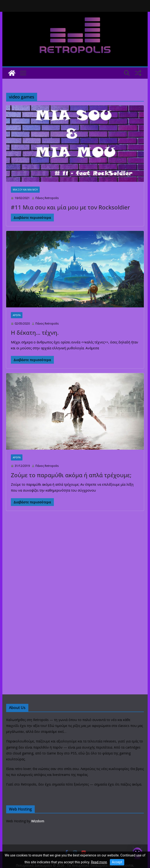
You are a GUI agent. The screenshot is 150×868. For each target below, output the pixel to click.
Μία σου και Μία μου (25, 190)
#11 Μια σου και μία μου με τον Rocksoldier (70, 207)
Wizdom (38, 821)
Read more (99, 862)
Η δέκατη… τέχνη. (35, 332)
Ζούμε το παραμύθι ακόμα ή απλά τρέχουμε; (71, 475)
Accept (117, 862)
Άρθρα (17, 315)
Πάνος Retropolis (47, 198)
